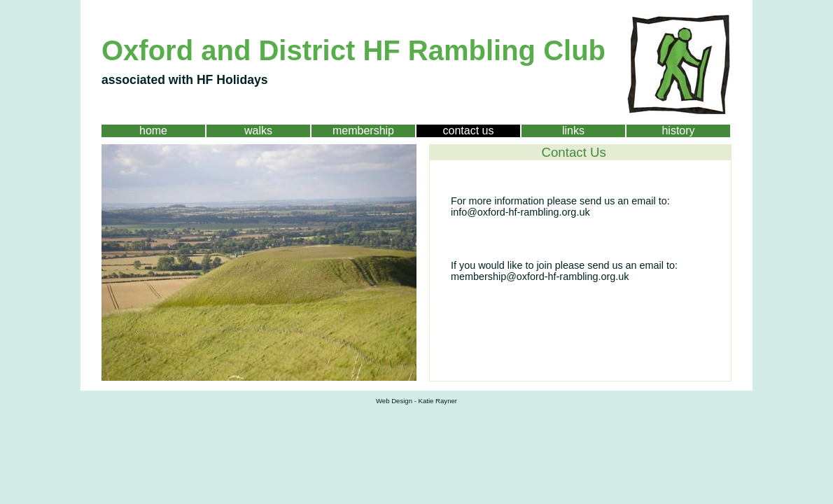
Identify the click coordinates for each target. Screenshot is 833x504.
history (678, 131)
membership (363, 131)
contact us (469, 131)
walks (258, 131)
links (573, 131)
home (153, 131)
